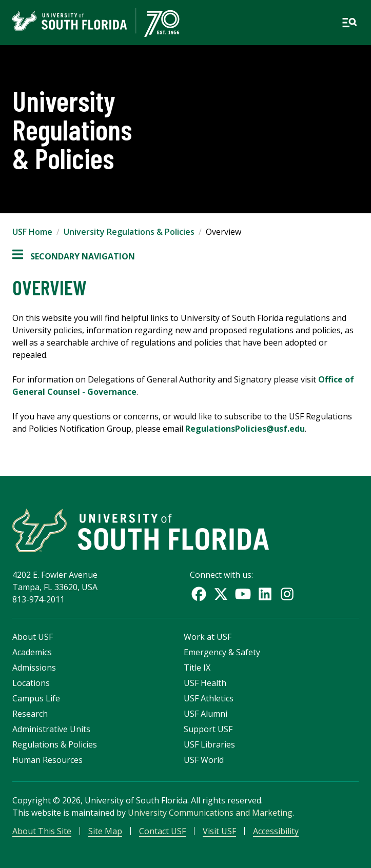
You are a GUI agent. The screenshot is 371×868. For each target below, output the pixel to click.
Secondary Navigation (74, 256)
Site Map (105, 831)
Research (30, 714)
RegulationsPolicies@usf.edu (245, 429)
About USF (33, 637)
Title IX (197, 668)
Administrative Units (51, 729)
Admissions (34, 668)
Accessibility (276, 831)
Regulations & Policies (55, 744)
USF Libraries (209, 744)
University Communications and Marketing (210, 813)
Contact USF (162, 831)
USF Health (205, 683)
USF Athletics (209, 698)
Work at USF (208, 637)
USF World (204, 760)
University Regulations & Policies (129, 232)
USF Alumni (206, 714)
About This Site (42, 831)
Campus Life (36, 698)
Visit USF (219, 831)
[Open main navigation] (349, 23)
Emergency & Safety (222, 652)
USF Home (32, 232)
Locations (31, 683)
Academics (32, 652)
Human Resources (47, 760)
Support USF (208, 729)
